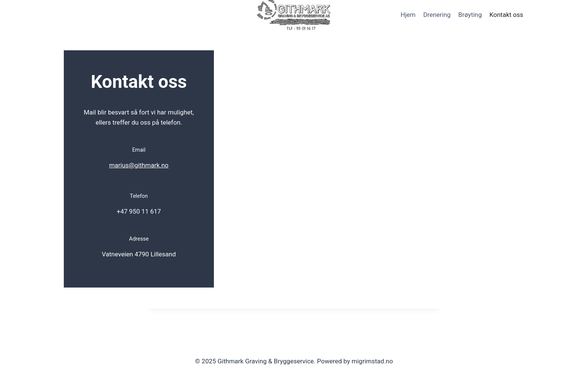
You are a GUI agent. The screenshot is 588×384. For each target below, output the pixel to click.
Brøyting (470, 15)
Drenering (437, 15)
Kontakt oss (506, 15)
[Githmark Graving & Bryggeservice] (294, 15)
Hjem (408, 15)
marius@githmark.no (139, 165)
